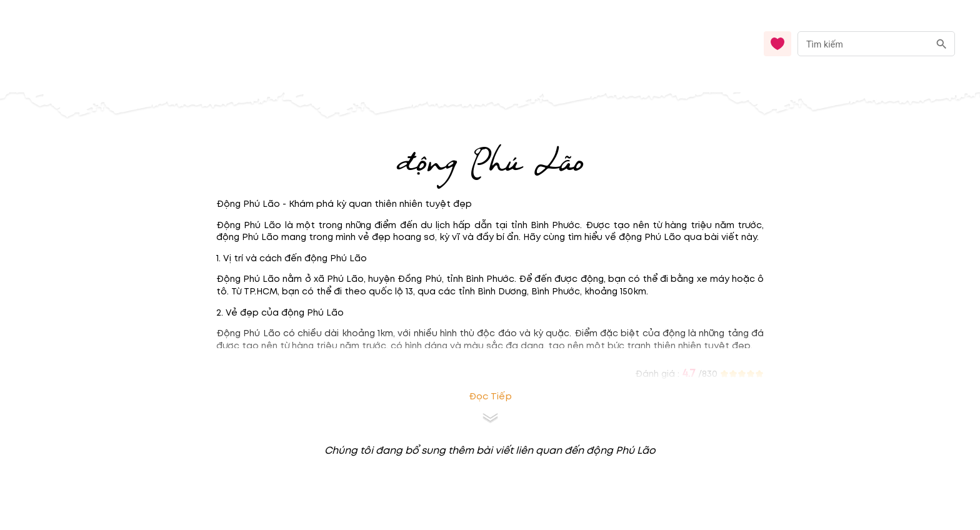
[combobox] (876, 44)
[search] (942, 44)
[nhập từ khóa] (863, 43)
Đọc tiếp (490, 397)
